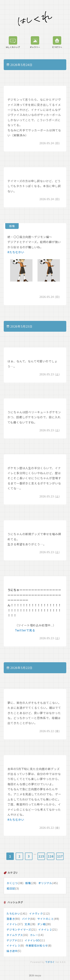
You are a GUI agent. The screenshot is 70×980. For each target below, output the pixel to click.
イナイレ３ (13, 945)
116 (50, 856)
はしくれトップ (13, 42)
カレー (34, 935)
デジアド (12, 940)
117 (60, 856)
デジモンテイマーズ (19, 929)
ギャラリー (35, 42)
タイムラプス (15, 935)
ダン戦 (41, 924)
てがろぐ (50, 962)
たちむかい (13, 913)
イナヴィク (36, 913)
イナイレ (12, 924)
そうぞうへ (57, 42)
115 (41, 856)
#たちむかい (16, 252)
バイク (26, 919)
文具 (27, 924)
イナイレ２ (45, 929)
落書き (11, 919)
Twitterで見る (25, 630)
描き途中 (12, 951)
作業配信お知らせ (37, 945)
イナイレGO (32, 940)
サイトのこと (46, 919)
